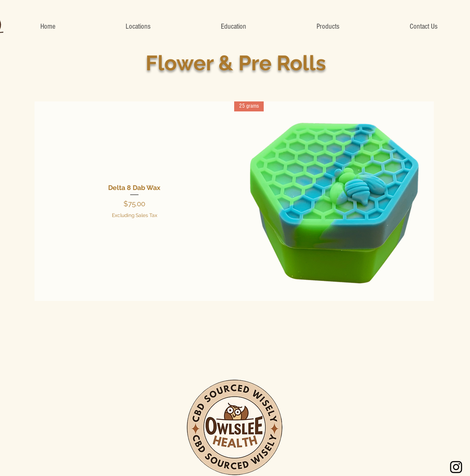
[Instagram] (456, 467)
